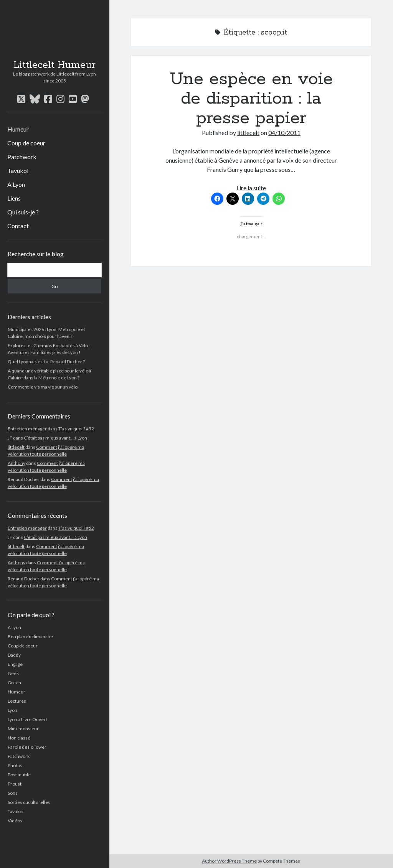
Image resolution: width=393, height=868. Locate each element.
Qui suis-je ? (23, 212)
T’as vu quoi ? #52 (76, 429)
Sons (13, 793)
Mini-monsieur (23, 729)
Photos (15, 765)
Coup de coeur (26, 143)
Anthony (17, 463)
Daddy (14, 655)
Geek (13, 673)
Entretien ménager (27, 429)
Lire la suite (251, 188)
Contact (18, 226)
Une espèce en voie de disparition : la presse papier (251, 99)
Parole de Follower (27, 747)
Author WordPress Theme (229, 861)
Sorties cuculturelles (29, 802)
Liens (14, 198)
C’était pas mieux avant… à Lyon (55, 438)
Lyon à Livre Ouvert (27, 719)
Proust (15, 784)
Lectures (17, 701)
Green (14, 683)
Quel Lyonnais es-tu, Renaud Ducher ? (46, 362)
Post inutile (19, 775)
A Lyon (16, 184)
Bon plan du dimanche (30, 637)
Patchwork (22, 157)
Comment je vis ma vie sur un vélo (43, 387)
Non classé (19, 738)
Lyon (12, 710)
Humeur (18, 129)
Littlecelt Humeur (54, 65)
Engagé (15, 664)
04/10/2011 (284, 133)
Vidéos (15, 821)
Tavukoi (18, 170)
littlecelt (16, 447)
